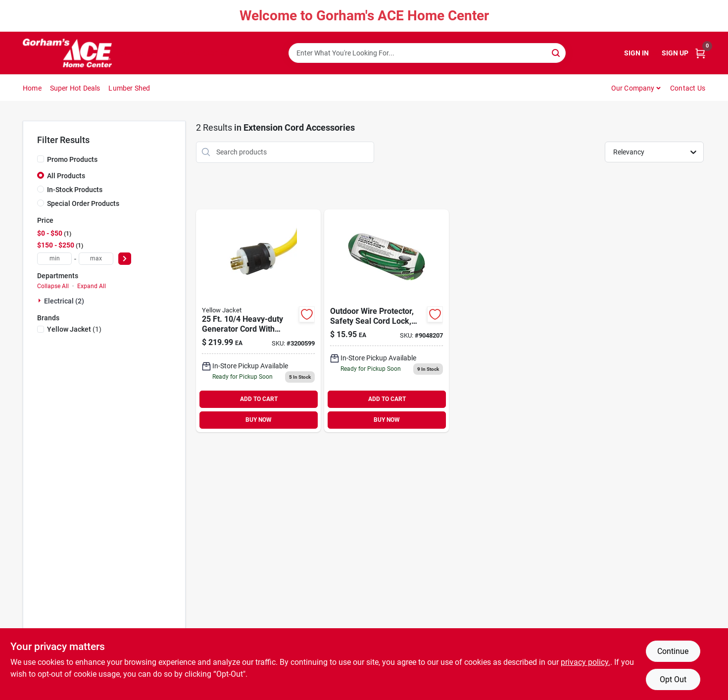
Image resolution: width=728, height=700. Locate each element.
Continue (673, 651)
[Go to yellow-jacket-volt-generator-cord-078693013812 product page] (258, 321)
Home (32, 88)
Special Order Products (83, 203)
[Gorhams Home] (67, 53)
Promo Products (72, 159)
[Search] (557, 52)
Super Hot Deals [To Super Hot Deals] (75, 88)
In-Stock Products (75, 190)
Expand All (92, 286)
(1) (74, 329)
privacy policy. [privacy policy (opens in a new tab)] (585, 662)
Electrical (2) (64, 301)
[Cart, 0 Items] (700, 53)
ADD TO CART (259, 399)
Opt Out (673, 679)
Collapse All (53, 286)
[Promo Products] (41, 159)
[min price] (54, 259)
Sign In (636, 53)
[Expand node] (41, 300)
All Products (66, 176)
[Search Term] (427, 53)
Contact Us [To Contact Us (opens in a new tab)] (688, 88)
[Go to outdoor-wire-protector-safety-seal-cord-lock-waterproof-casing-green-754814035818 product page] (387, 321)
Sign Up (675, 53)
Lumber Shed (129, 88)
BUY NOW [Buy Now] (259, 420)
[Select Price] (125, 259)
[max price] (96, 259)
